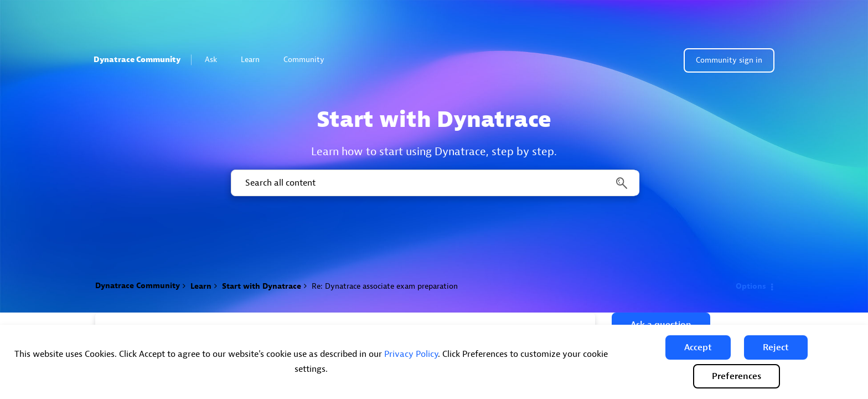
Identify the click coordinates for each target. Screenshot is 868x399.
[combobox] (434, 183)
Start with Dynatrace (262, 286)
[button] (698, 347)
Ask (216, 60)
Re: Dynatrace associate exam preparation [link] (385, 286)
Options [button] (751, 286)
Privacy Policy (411, 354)
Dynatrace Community (137, 60)
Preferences (737, 376)
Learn (255, 60)
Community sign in (729, 60)
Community (309, 60)
